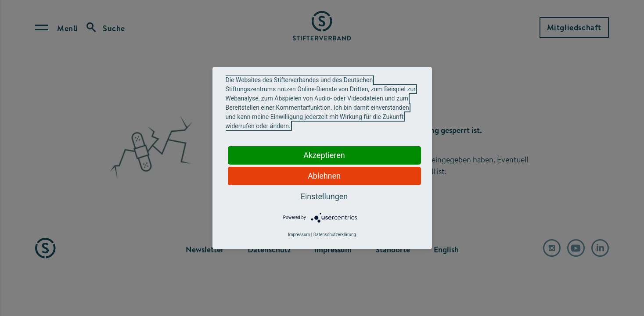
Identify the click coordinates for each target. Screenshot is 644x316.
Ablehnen (324, 176)
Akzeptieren (324, 155)
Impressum (299, 235)
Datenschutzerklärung (335, 235)
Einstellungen (324, 196)
